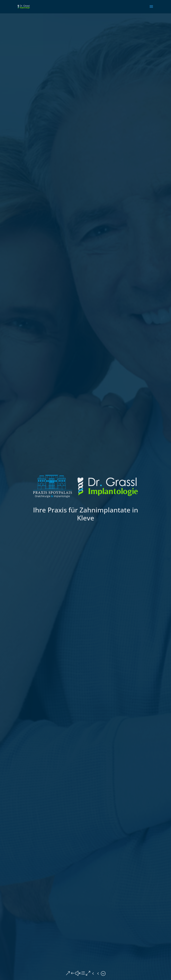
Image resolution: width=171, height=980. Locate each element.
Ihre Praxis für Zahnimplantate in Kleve (86, 514)
